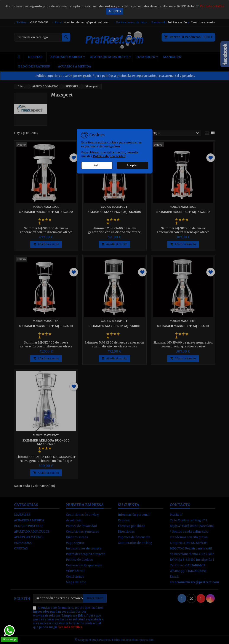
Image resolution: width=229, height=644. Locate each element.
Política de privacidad (109, 156)
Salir (97, 165)
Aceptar (132, 165)
